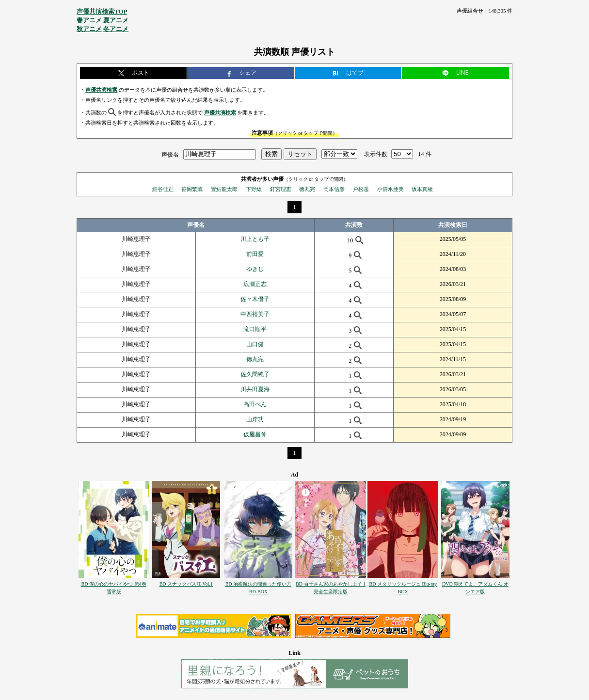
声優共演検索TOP (102, 11)
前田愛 (255, 254)
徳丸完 (307, 189)
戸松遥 (361, 189)
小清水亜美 (390, 189)
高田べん (255, 404)
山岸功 (255, 419)
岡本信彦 (334, 189)
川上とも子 (255, 239)
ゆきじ (255, 269)
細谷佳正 (163, 189)
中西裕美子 (255, 314)
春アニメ (89, 20)
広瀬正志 (255, 284)
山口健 (255, 344)
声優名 (170, 154)
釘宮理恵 (281, 189)
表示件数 (376, 154)
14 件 (425, 154)
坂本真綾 (422, 189)
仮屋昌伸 (255, 434)
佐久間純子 (255, 374)
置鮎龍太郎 (224, 189)
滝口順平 (255, 329)
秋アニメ (89, 29)
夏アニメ (116, 20)
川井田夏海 (255, 389)
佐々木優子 (255, 299)
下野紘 (254, 189)
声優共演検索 (101, 90)
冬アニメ (116, 29)
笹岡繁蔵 (192, 189)
